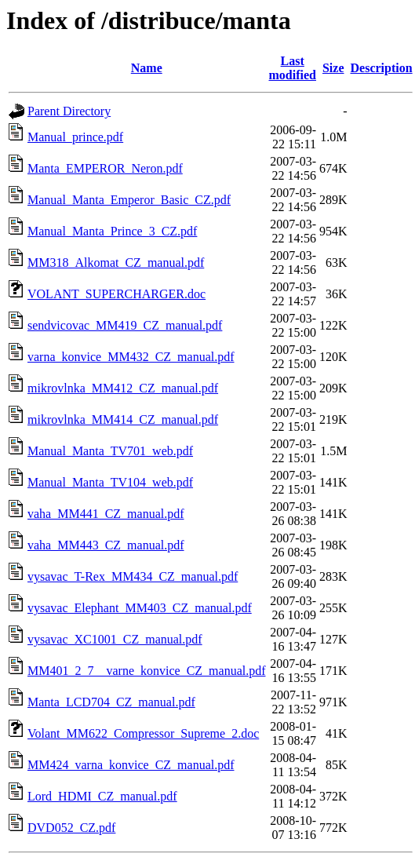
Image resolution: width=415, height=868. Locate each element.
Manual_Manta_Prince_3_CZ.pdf (112, 231)
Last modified (293, 68)
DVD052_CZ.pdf (71, 828)
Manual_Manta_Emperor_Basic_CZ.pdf (129, 200)
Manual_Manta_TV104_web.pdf (110, 482)
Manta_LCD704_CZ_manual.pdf (111, 702)
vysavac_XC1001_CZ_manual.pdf (115, 639)
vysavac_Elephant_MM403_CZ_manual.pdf (140, 608)
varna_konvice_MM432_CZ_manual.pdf (131, 357)
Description (382, 68)
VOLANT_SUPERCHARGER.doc (116, 294)
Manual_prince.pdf (75, 137)
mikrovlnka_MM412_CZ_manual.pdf (123, 388)
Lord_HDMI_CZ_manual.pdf (102, 796)
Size (333, 68)
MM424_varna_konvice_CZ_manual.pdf (131, 765)
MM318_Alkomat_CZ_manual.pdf (116, 263)
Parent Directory (69, 111)
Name (147, 68)
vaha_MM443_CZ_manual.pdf (106, 545)
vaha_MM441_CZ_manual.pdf (106, 514)
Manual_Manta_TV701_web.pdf (110, 451)
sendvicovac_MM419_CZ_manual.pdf (125, 325)
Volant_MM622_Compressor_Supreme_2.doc (143, 733)
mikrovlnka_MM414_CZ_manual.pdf (123, 419)
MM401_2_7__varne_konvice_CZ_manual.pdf (147, 671)
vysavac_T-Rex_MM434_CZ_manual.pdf (133, 576)
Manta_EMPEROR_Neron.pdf (105, 168)
